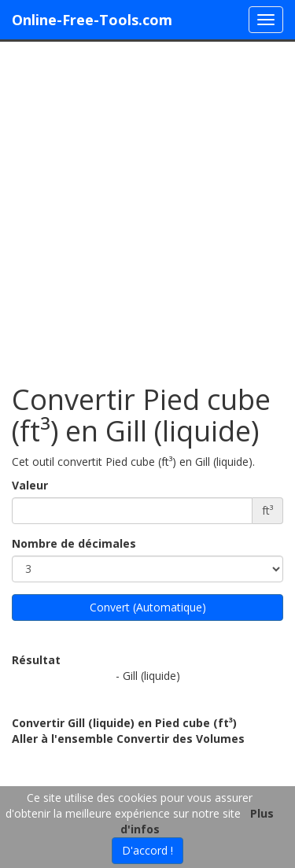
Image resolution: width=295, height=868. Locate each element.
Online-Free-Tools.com (92, 20)
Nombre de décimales (74, 543)
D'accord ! (147, 850)
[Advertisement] (147, 205)
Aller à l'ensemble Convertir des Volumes (128, 739)
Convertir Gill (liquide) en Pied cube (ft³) (124, 723)
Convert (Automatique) (148, 607)
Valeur (30, 485)
